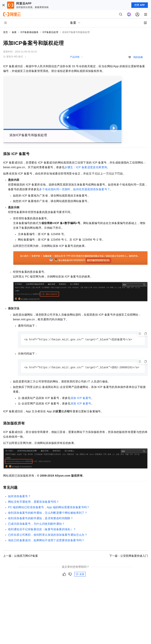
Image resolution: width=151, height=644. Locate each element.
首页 (6, 32)
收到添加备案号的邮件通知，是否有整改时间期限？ (41, 519)
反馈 (80, 575)
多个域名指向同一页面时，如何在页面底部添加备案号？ (75, 189)
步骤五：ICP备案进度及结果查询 (86, 167)
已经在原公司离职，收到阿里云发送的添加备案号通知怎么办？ (48, 535)
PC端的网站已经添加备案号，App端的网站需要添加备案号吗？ (49, 508)
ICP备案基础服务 (29, 32)
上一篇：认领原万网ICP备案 (21, 556)
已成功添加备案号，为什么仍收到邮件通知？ (36, 524)
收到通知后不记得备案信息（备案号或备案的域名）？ (42, 530)
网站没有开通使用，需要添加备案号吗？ (34, 502)
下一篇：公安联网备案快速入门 (129, 556)
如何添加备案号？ (19, 497)
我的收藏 (138, 57)
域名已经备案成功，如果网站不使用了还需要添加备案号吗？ (46, 541)
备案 (14, 32)
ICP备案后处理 (50, 32)
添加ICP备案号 (81, 398)
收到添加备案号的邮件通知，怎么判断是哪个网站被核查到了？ (48, 513)
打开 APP (140, 5)
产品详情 (75, 57)
